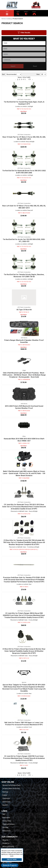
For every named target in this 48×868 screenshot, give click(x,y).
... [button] (27, 775)
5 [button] (25, 775)
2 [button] (20, 775)
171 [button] (30, 775)
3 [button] (21, 775)
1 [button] (18, 775)
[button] (16, 775)
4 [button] (23, 775)
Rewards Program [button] (10, 865)
